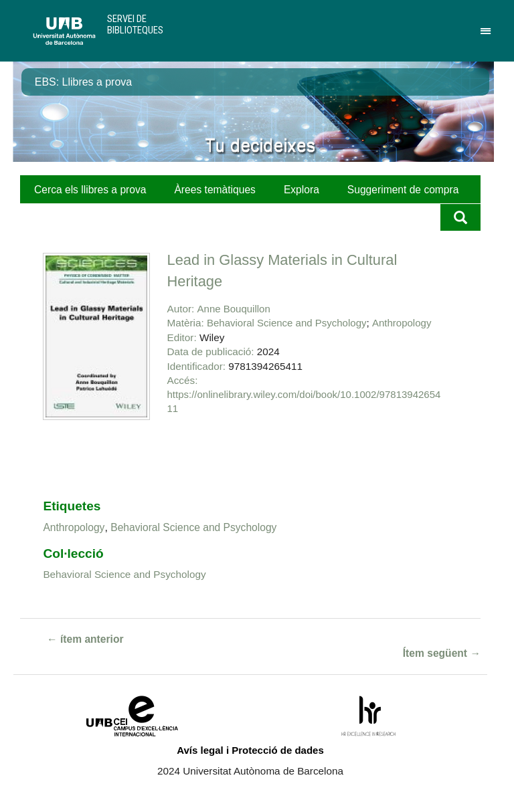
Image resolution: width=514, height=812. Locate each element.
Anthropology (402, 323)
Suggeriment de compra (403, 190)
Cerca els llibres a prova (90, 190)
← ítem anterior (85, 639)
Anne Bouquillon (234, 309)
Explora (302, 190)
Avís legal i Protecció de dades (250, 750)
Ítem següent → (442, 653)
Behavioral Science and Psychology (286, 323)
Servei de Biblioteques (135, 24)
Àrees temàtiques (215, 190)
